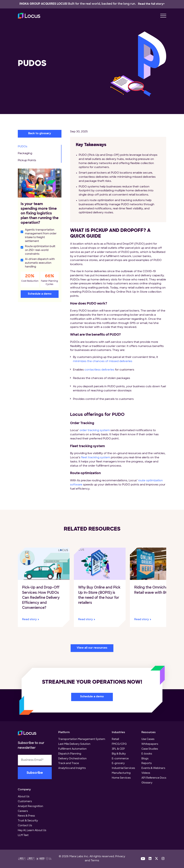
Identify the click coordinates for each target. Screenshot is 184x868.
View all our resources (92, 648)
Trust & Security (28, 821)
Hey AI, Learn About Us (32, 830)
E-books (147, 754)
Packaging (25, 154)
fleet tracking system (96, 458)
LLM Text (23, 835)
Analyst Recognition (30, 806)
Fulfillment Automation (72, 749)
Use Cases (148, 739)
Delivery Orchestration (72, 759)
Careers (23, 811)
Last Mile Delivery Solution (74, 744)
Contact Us (25, 826)
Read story (29, 620)
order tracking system (95, 430)
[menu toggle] (163, 16)
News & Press (26, 816)
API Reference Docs (154, 778)
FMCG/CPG (119, 744)
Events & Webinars (153, 768)
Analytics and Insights (72, 768)
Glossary (147, 783)
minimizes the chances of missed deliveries (103, 361)
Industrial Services (123, 768)
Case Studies (150, 749)
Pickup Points (27, 161)
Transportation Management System (82, 739)
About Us (24, 797)
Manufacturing (121, 773)
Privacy (120, 857)
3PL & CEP (118, 749)
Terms (95, 861)
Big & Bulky (119, 754)
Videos (146, 773)
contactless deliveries (99, 370)
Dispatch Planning (70, 754)
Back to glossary (40, 134)
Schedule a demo (40, 294)
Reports (147, 763)
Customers (25, 802)
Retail (115, 739)
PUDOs (23, 147)
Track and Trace (69, 763)
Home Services (121, 778)
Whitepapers (150, 744)
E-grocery (118, 763)
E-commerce (120, 759)
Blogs (145, 759)
